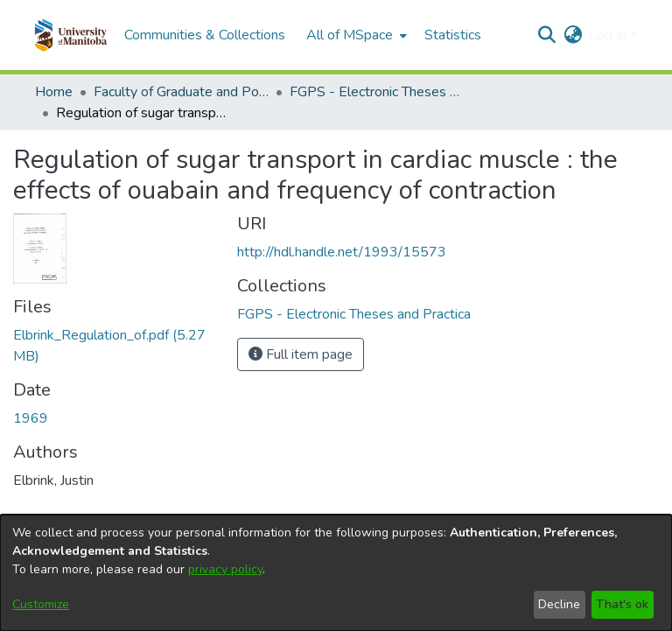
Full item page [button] (301, 354)
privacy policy (225, 569)
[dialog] (336, 573)
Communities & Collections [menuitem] (205, 35)
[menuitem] (355, 35)
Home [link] (54, 92)
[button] (70, 35)
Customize (41, 604)
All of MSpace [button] (350, 35)
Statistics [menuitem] (453, 35)
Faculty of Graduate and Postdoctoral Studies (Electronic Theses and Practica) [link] (181, 92)
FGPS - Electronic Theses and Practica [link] (377, 92)
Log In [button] (609, 35)
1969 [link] (31, 418)
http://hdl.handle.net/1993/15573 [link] (342, 252)
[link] (354, 314)
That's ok (622, 604)
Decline (559, 604)
